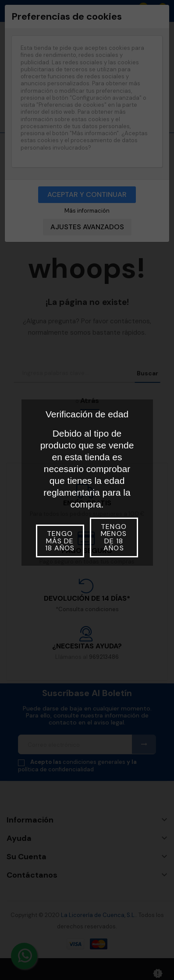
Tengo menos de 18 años (114, 537)
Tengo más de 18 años (60, 541)
